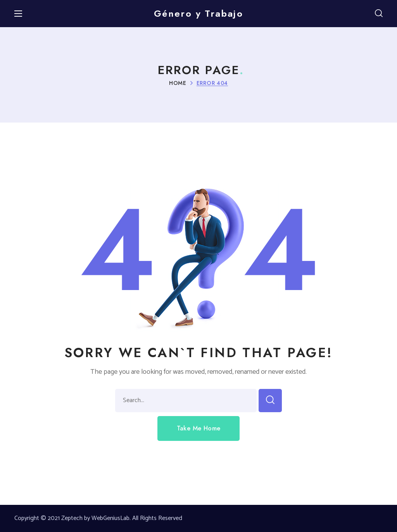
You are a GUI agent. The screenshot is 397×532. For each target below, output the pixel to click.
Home (178, 83)
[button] (379, 14)
